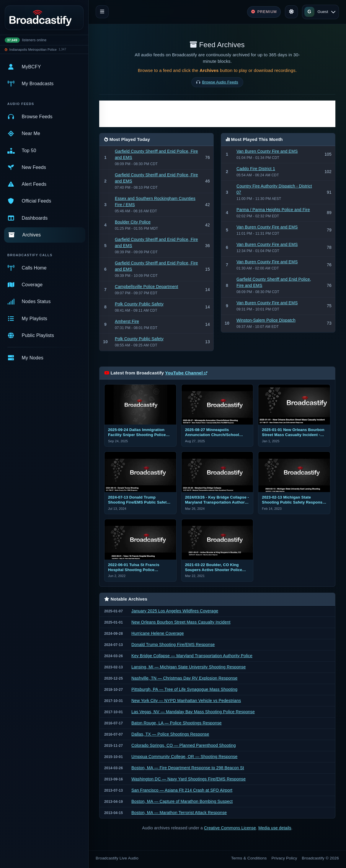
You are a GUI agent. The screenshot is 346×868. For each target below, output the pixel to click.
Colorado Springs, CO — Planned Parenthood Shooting (184, 745)
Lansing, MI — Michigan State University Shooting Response (188, 667)
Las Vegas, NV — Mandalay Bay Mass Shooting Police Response (193, 712)
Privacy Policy (284, 858)
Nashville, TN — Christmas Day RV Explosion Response (184, 678)
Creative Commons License (230, 828)
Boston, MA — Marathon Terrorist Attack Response (179, 813)
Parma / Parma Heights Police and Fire (273, 210)
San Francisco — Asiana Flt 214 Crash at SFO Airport (182, 790)
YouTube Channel (186, 373)
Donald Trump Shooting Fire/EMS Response (173, 645)
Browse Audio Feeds (220, 82)
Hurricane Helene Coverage (158, 633)
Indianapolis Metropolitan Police (33, 50)
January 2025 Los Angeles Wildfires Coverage (175, 611)
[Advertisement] (217, 114)
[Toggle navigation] (102, 12)
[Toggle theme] (291, 12)
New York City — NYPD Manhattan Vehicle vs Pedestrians (186, 701)
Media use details (275, 828)
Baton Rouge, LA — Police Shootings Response (177, 723)
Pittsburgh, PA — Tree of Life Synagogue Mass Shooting (184, 689)
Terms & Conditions (249, 858)
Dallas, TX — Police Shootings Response (170, 734)
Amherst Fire (127, 321)
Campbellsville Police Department (146, 287)
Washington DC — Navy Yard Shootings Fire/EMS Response (188, 779)
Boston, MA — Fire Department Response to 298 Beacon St (188, 768)
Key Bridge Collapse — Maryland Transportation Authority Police (192, 656)
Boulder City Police (133, 222)
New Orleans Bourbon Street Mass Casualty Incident (181, 622)
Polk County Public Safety (139, 304)
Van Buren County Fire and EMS (267, 151)
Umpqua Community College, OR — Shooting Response (184, 757)
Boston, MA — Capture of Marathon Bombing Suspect (182, 801)
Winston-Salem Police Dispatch (266, 320)
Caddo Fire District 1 (256, 169)
